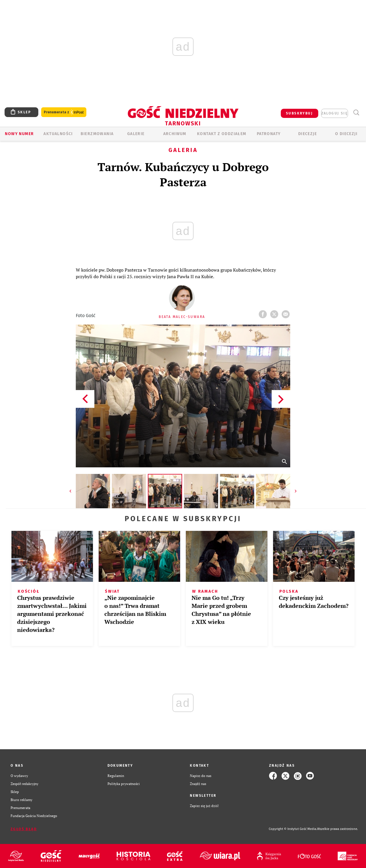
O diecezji (346, 134)
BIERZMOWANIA (97, 134)
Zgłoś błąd (24, 829)
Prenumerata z (64, 112)
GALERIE (136, 134)
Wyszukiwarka (356, 113)
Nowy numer (19, 134)
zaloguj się (335, 113)
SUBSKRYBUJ (299, 113)
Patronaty (269, 134)
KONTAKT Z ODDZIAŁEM (222, 134)
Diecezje (308, 134)
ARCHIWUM (175, 134)
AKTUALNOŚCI (58, 134)
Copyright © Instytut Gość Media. (293, 829)
